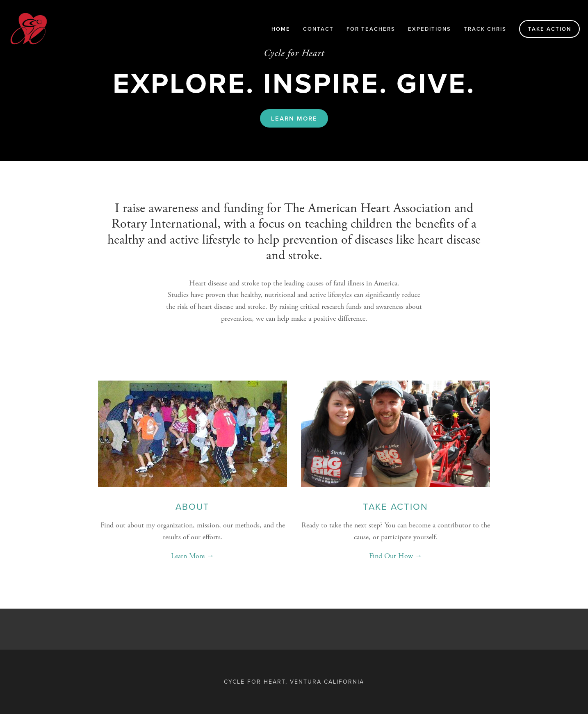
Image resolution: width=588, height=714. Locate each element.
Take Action (550, 29)
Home (281, 29)
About (193, 506)
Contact (318, 29)
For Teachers (371, 29)
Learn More (294, 118)
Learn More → (193, 556)
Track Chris (485, 29)
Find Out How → (396, 556)
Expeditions (430, 29)
